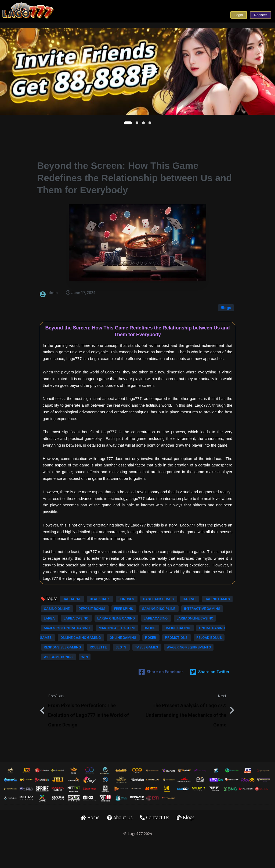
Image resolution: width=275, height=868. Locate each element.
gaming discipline (61, 613)
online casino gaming (81, 661)
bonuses (126, 584)
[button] (128, 123)
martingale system (117, 642)
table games (75, 690)
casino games (118, 594)
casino (90, 594)
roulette (115, 680)
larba (50, 623)
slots (50, 690)
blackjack (100, 584)
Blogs (226, 293)
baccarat (72, 584)
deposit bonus (92, 603)
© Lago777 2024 (138, 857)
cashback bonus (60, 594)
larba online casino (116, 623)
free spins (124, 603)
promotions (94, 671)
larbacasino (56, 632)
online (50, 652)
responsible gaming (79, 680)
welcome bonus (89, 700)
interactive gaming (104, 613)
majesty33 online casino (67, 642)
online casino (78, 652)
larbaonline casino (95, 632)
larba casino (76, 623)
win (115, 700)
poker (68, 671)
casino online (57, 603)
